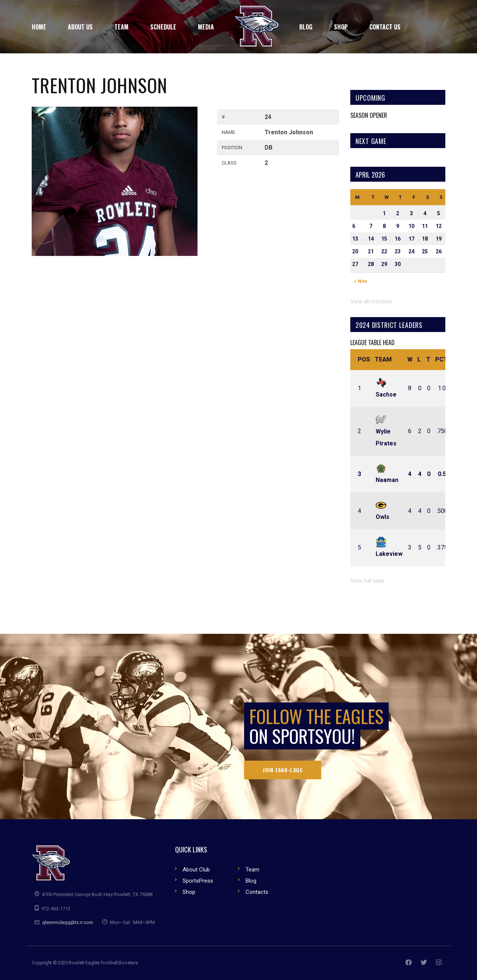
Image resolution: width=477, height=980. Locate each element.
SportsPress (198, 881)
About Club (196, 870)
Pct (441, 359)
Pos (364, 359)
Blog (251, 881)
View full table (367, 581)
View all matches (371, 301)
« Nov (361, 281)
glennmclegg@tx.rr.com (68, 922)
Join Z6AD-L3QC (283, 770)
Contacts (257, 892)
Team (383, 359)
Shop (189, 892)
